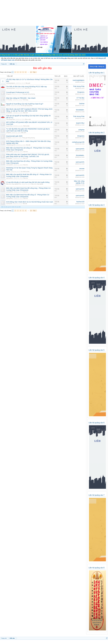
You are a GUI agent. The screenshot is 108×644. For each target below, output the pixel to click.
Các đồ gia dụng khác (27, 106)
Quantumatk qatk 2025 (14, 136)
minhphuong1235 (11, 145)
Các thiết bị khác (25, 172)
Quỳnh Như (9, 126)
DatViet (8, 106)
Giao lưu (26, 152)
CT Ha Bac (9, 100)
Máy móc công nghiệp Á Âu (13, 184)
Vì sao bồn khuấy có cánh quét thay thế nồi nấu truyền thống (28, 182)
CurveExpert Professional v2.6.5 (18, 92)
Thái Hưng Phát (10, 88)
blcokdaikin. (9, 113)
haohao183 (9, 204)
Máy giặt (28, 83)
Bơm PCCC (28, 88)
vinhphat (8, 133)
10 (31, 72)
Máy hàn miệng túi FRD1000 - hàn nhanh (21, 98)
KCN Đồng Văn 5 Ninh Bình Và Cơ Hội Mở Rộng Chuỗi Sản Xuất (29, 202)
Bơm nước (28, 119)
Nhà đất (28, 145)
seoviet (8, 172)
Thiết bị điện (26, 126)
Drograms (9, 94)
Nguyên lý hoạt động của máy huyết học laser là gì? (25, 104)
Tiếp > (35, 72)
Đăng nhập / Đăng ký (97, 66)
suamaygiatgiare (11, 83)
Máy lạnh (25, 113)
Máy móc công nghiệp (37, 184)
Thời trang (25, 100)
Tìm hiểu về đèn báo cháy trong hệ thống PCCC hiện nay (27, 87)
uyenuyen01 (9, 152)
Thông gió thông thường (28, 94)
